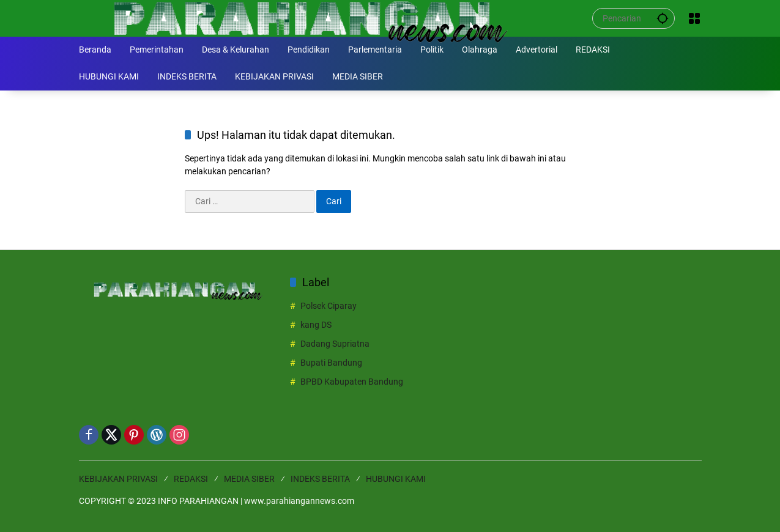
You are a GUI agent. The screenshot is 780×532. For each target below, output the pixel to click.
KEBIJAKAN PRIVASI (118, 479)
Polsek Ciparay (329, 306)
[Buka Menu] (694, 18)
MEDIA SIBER (249, 479)
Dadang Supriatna (335, 344)
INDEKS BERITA (320, 479)
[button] (663, 18)
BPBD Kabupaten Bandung (352, 382)
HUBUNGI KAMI (396, 479)
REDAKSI (191, 479)
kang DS (316, 325)
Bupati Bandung (331, 363)
